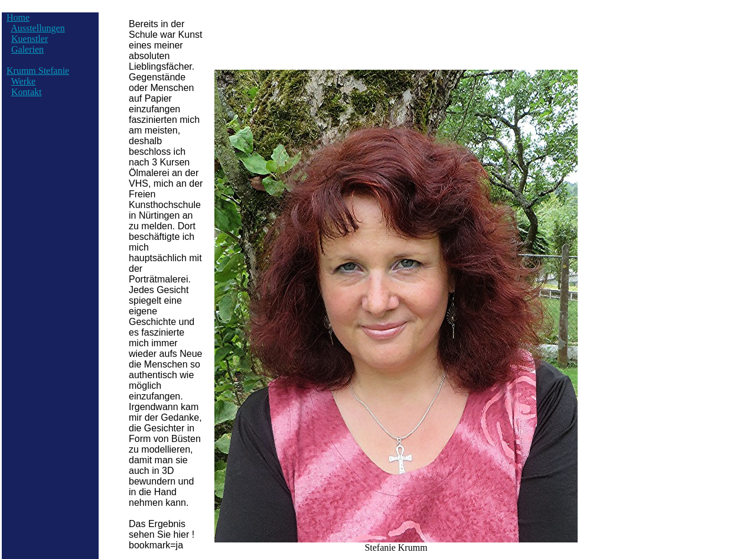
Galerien (27, 49)
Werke (23, 81)
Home (18, 17)
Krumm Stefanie (38, 71)
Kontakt (27, 92)
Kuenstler (30, 39)
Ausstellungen (38, 28)
